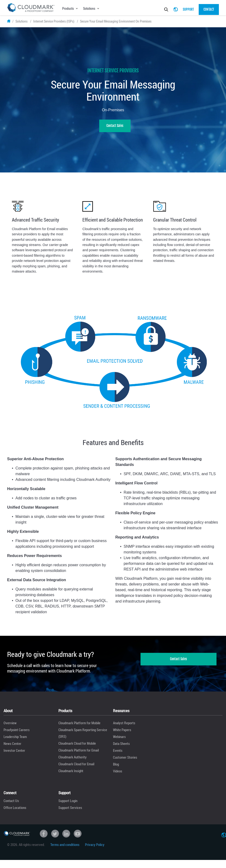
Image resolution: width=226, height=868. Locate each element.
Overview (10, 726)
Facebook (44, 836)
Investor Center (14, 753)
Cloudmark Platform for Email (79, 753)
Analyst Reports (124, 726)
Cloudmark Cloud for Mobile (77, 746)
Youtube (78, 836)
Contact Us (11, 803)
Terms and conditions (65, 847)
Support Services (70, 810)
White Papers (122, 733)
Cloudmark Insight (71, 774)
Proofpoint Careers (17, 733)
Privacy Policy (95, 847)
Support (188, 9)
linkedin (66, 836)
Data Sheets (121, 747)
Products (68, 8)
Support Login (68, 803)
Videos (118, 774)
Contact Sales (115, 128)
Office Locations (15, 810)
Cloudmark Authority (73, 760)
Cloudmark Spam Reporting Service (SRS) (83, 736)
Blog (116, 767)
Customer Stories (125, 760)
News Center (12, 747)
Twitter (55, 836)
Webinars (119, 740)
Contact (209, 9)
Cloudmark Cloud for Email (76, 767)
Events (118, 753)
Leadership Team (15, 740)
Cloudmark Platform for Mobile (79, 726)
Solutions (89, 8)
